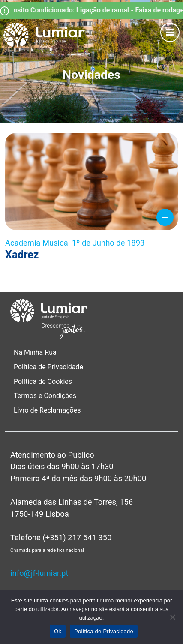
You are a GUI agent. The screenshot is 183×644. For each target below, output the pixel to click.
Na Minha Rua (35, 352)
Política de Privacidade (48, 367)
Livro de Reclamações (47, 410)
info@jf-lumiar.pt (39, 573)
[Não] (172, 617)
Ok (58, 631)
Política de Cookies (43, 382)
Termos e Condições (46, 396)
